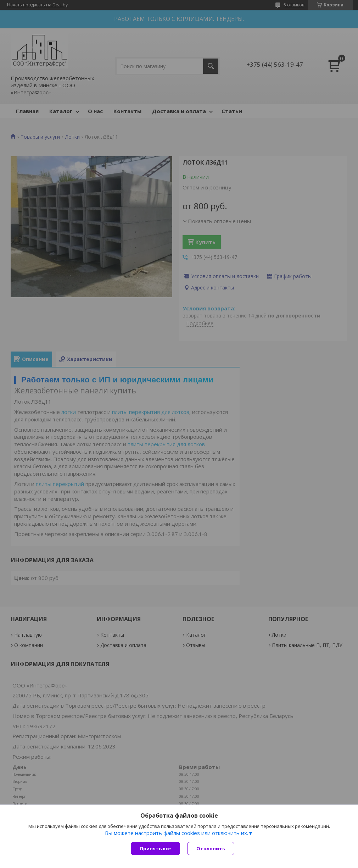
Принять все (155, 848)
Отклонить (211, 848)
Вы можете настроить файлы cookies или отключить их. (177, 833)
